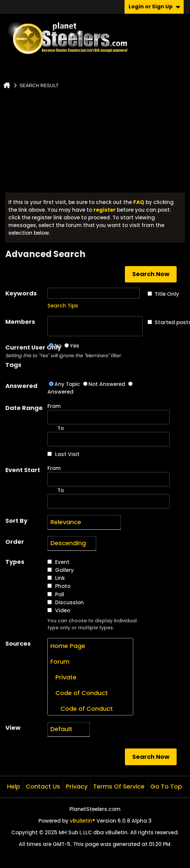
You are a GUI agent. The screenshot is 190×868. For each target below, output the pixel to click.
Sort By (16, 521)
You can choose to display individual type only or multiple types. (92, 624)
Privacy (77, 786)
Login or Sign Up (154, 7)
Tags (13, 365)
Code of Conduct (79, 693)
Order (15, 542)
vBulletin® (82, 821)
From (109, 413)
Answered (21, 386)
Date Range (24, 408)
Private (63, 677)
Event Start (23, 470)
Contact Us (43, 786)
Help (14, 786)
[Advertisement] (95, 143)
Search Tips (63, 306)
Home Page (68, 646)
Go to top (166, 786)
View (13, 728)
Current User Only (26, 351)
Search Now (151, 274)
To (61, 490)
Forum (60, 662)
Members (20, 322)
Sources (18, 643)
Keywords (21, 293)
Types (15, 562)
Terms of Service (119, 786)
